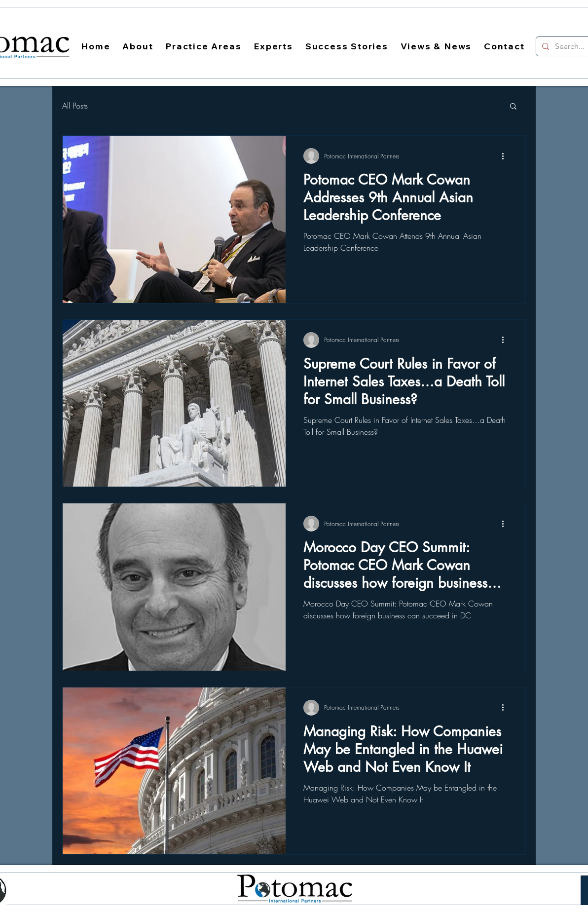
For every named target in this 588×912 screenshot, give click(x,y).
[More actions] (506, 156)
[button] (513, 107)
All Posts (75, 106)
